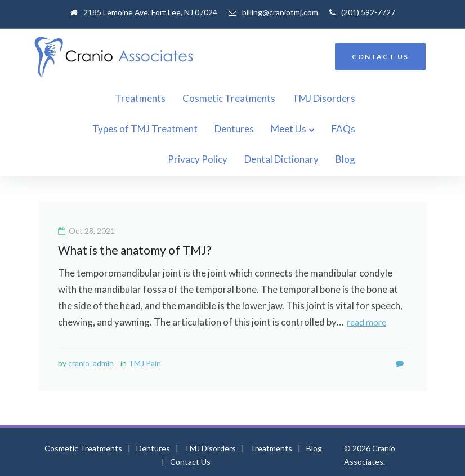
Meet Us (155, 129)
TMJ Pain (145, 333)
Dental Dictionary (352, 129)
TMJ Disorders (272, 98)
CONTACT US (380, 57)
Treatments (88, 98)
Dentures (100, 129)
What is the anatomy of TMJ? (135, 219)
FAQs (209, 129)
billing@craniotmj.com (280, 12)
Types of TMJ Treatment (373, 98)
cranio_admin (91, 333)
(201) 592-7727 (368, 12)
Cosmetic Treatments (177, 98)
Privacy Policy (268, 129)
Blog (416, 129)
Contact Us (190, 431)
